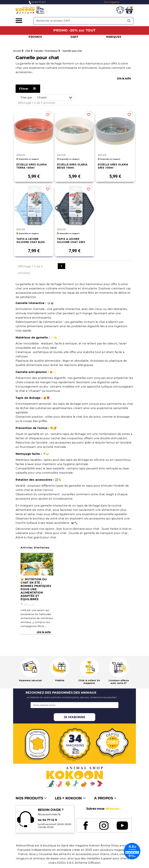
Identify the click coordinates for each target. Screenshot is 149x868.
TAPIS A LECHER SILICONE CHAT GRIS (71, 240)
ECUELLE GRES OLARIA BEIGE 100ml (72, 166)
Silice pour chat (56, 533)
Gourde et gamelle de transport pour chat (99, 533)
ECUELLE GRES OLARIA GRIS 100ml (113, 166)
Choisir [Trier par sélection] (56, 98)
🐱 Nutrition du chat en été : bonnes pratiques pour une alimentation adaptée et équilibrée (36, 589)
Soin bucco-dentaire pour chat (78, 529)
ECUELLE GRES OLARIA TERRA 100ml (32, 166)
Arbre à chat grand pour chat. (36, 537)
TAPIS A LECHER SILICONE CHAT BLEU (31, 240)
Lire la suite (124, 78)
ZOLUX (21, 155)
